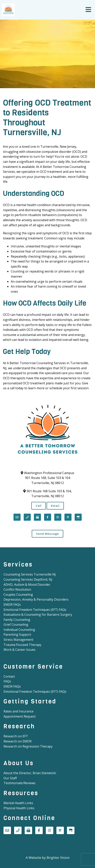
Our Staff (10, 778)
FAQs (7, 681)
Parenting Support (17, 634)
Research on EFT (16, 736)
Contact (9, 676)
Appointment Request (20, 716)
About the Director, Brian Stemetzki (30, 773)
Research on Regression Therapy (28, 746)
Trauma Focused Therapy (22, 645)
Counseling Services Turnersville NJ (30, 574)
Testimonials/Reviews (19, 783)
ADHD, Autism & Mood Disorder (27, 585)
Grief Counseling (16, 625)
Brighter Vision (58, 858)
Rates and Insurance (19, 711)
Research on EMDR (18, 741)
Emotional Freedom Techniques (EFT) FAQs (35, 610)
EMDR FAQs (12, 605)
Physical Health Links (19, 808)
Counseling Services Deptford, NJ (28, 579)
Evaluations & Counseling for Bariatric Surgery (38, 615)
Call (39, 506)
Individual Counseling (19, 630)
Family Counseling (17, 620)
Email (55, 506)
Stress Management (18, 640)
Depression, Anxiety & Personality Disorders (36, 599)
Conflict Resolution (17, 589)
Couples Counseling (18, 595)
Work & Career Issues (19, 650)
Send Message (47, 534)
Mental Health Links (18, 803)
